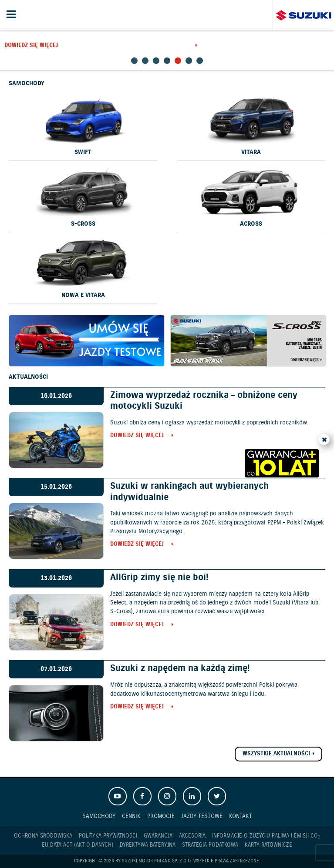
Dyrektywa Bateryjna (148, 845)
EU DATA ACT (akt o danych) (78, 845)
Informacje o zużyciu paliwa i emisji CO (266, 836)
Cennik (131, 816)
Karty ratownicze (268, 845)
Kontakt (241, 816)
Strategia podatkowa (210, 845)
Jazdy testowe (202, 816)
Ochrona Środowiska (43, 836)
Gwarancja (158, 836)
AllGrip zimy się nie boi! (159, 578)
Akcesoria (192, 836)
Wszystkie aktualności (276, 754)
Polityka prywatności (108, 836)
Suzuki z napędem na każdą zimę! (180, 668)
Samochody (99, 816)
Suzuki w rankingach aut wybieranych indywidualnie (189, 492)
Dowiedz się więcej (31, 46)
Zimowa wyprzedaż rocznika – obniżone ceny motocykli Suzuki (204, 401)
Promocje (161, 816)
